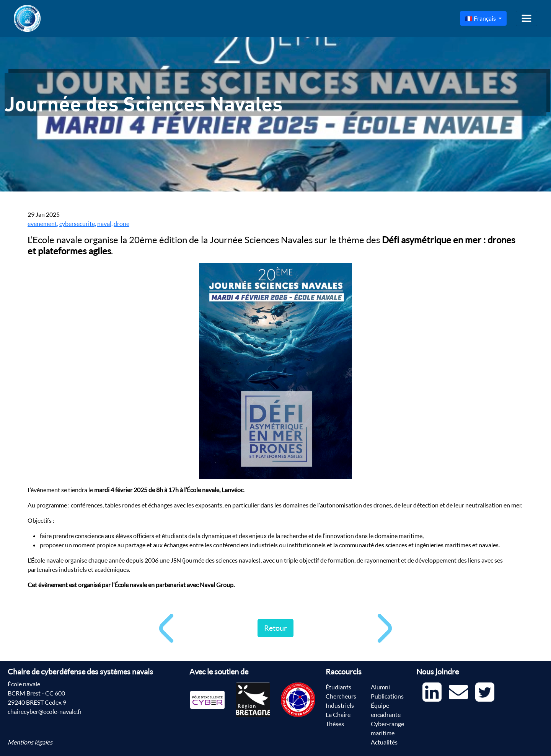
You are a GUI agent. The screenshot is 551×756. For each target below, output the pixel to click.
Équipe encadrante (386, 710)
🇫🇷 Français (481, 18)
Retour (275, 628)
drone (121, 224)
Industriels (340, 705)
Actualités (384, 742)
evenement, (43, 224)
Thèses (335, 724)
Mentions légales (30, 742)
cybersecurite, (78, 224)
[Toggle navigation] (527, 18)
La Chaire (338, 715)
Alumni (380, 687)
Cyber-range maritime (387, 728)
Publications (387, 696)
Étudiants (338, 687)
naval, (105, 224)
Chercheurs (341, 696)
